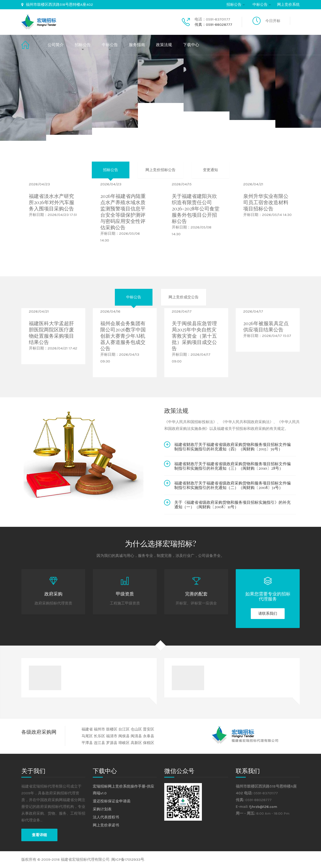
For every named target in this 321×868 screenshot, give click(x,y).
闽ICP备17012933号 (128, 859)
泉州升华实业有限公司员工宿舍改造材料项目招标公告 (266, 202)
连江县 (99, 743)
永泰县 (149, 736)
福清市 (112, 736)
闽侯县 (124, 736)
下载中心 (191, 45)
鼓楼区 (112, 729)
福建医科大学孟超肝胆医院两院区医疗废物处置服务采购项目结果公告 (51, 332)
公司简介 (56, 45)
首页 (30, 45)
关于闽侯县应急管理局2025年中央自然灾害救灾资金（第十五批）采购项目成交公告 (194, 336)
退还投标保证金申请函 (112, 801)
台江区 (124, 729)
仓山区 (136, 729)
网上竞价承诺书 (106, 825)
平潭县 (87, 743)
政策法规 (164, 45)
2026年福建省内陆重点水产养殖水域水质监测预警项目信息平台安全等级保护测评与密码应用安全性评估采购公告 (123, 211)
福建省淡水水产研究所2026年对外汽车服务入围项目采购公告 (52, 202)
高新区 (136, 743)
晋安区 (149, 729)
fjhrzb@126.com (263, 807)
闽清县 (136, 736)
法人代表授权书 (106, 817)
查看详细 (39, 835)
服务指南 (137, 45)
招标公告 (234, 5)
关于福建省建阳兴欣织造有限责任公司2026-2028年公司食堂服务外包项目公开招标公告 (196, 208)
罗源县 (112, 743)
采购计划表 (102, 809)
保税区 (149, 743)
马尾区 (87, 736)
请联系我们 (268, 613)
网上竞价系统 (288, 5)
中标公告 (260, 5)
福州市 (99, 729)
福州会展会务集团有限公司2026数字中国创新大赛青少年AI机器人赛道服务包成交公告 (123, 336)
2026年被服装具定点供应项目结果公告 (266, 326)
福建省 (87, 729)
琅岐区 (124, 743)
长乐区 (99, 736)
